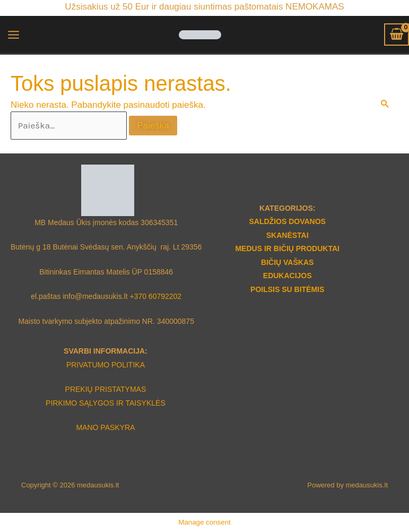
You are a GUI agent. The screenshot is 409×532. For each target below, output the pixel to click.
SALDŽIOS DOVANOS (287, 221)
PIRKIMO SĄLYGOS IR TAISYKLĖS (106, 403)
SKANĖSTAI (288, 235)
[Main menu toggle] (14, 35)
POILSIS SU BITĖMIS (287, 289)
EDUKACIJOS (288, 276)
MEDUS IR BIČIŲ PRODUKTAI (287, 248)
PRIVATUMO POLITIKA (106, 365)
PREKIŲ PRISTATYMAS (106, 389)
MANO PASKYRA (105, 427)
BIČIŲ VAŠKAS (287, 262)
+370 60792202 (155, 296)
